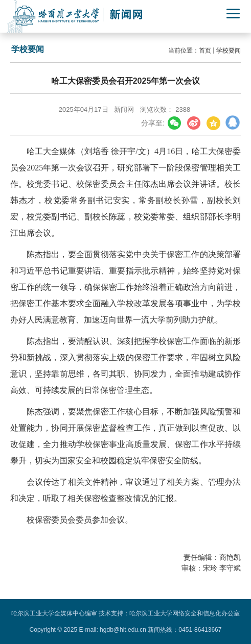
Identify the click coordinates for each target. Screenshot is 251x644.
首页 (205, 51)
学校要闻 (229, 51)
